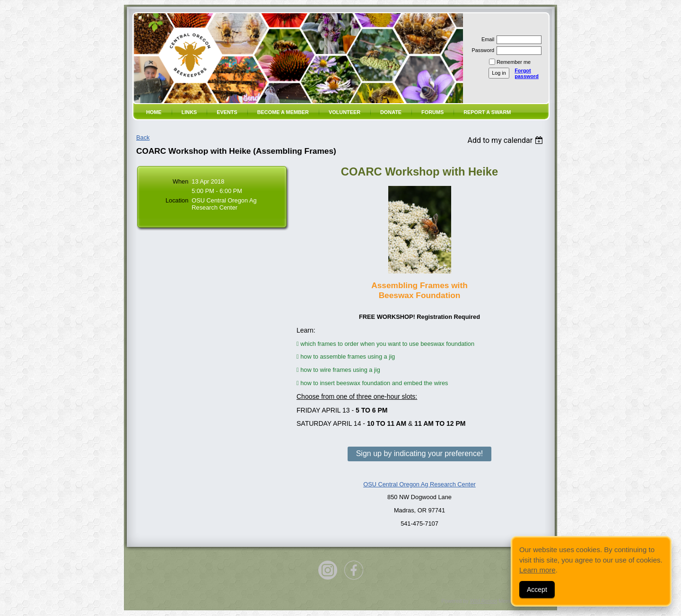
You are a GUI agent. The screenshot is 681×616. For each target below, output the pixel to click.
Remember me (514, 62)
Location (177, 200)
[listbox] (506, 140)
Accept (537, 590)
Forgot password (527, 73)
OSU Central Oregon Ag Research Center (419, 484)
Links (189, 112)
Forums (432, 112)
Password (481, 50)
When (180, 181)
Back (143, 137)
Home (154, 112)
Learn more (537, 570)
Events (227, 112)
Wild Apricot (484, 601)
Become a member (283, 112)
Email (486, 39)
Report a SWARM (487, 112)
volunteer (345, 112)
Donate (391, 112)
